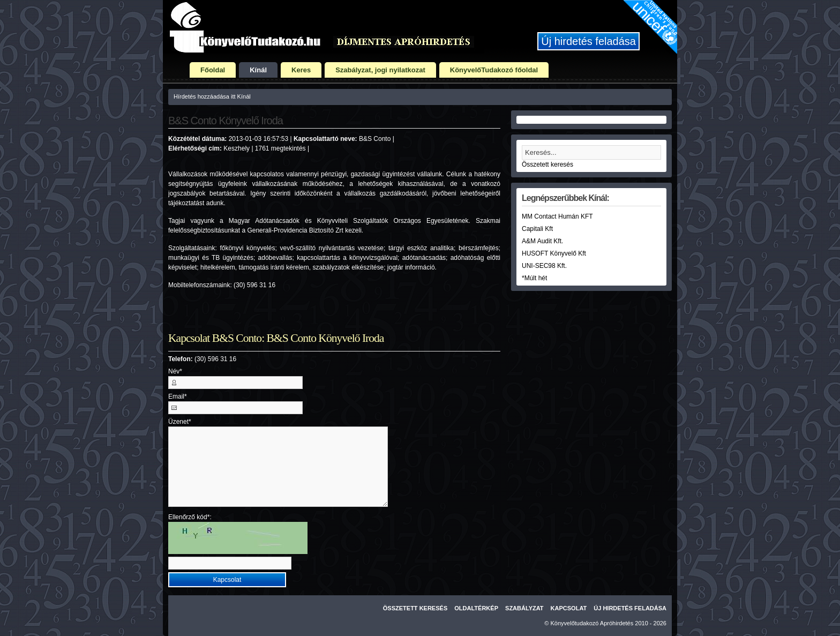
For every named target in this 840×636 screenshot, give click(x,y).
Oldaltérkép (476, 608)
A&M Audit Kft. (542, 241)
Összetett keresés (547, 164)
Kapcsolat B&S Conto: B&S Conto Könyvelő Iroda (276, 338)
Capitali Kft (537, 229)
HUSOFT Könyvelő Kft (554, 253)
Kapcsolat (569, 608)
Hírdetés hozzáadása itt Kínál (212, 96)
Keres (301, 70)
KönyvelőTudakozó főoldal (494, 70)
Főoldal (213, 70)
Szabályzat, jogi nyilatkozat (380, 70)
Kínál (258, 70)
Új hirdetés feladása (588, 41)
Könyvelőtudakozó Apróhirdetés (592, 623)
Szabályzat (524, 608)
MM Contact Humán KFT (557, 216)
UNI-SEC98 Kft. (544, 266)
